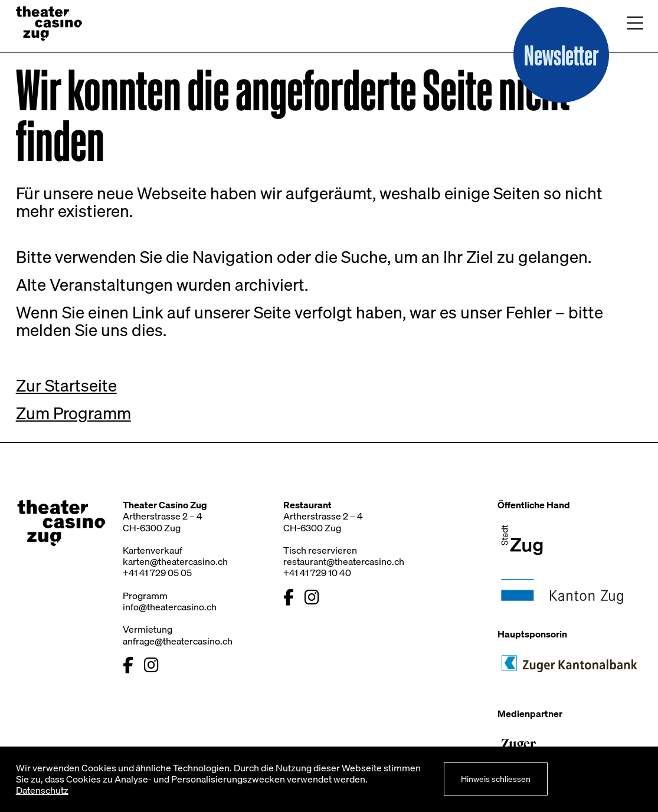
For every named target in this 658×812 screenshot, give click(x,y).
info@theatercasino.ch (170, 607)
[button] (561, 55)
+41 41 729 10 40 (317, 573)
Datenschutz (42, 790)
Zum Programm (73, 413)
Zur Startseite (66, 385)
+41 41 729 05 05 (157, 573)
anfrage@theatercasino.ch (178, 641)
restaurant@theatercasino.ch (344, 561)
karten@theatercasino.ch (175, 561)
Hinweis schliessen (496, 779)
